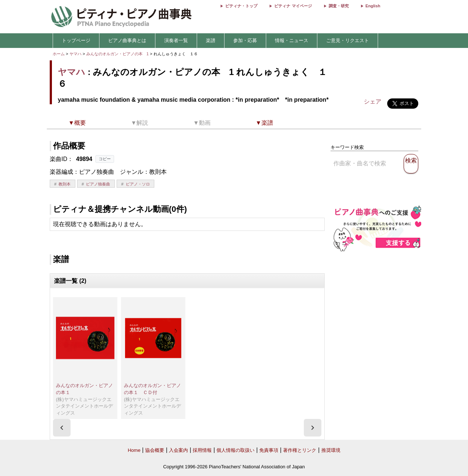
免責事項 (269, 450)
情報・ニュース (292, 40)
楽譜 (211, 40)
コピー (105, 159)
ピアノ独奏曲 (98, 184)
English (373, 6)
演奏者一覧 (176, 40)
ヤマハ (76, 54)
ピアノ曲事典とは (127, 40)
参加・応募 (245, 40)
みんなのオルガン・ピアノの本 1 (118, 54)
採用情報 (202, 450)
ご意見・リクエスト (348, 40)
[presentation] (62, 428)
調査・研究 (339, 6)
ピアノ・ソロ (138, 184)
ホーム (59, 54)
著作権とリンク (300, 450)
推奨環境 (331, 450)
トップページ (76, 40)
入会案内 (178, 450)
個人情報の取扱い (235, 450)
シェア (373, 102)
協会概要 (155, 450)
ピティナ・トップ (241, 6)
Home (134, 450)
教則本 (65, 184)
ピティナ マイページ (293, 6)
